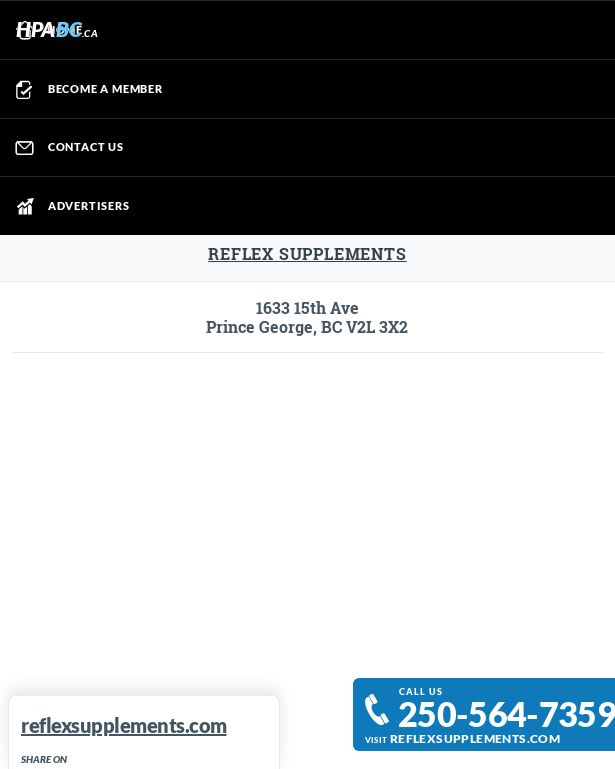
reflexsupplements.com (475, 738)
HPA (57, 28)
